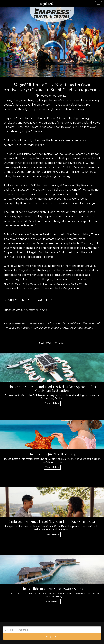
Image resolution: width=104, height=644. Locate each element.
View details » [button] (52, 403)
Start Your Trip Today (52, 343)
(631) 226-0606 (51, 4)
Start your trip (52, 636)
